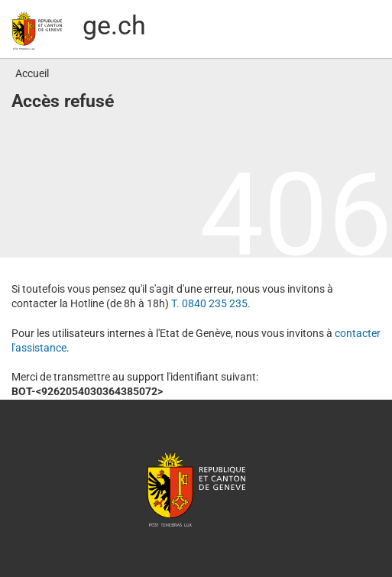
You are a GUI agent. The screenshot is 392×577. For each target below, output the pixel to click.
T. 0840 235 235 (209, 303)
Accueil (32, 73)
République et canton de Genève (196, 488)
